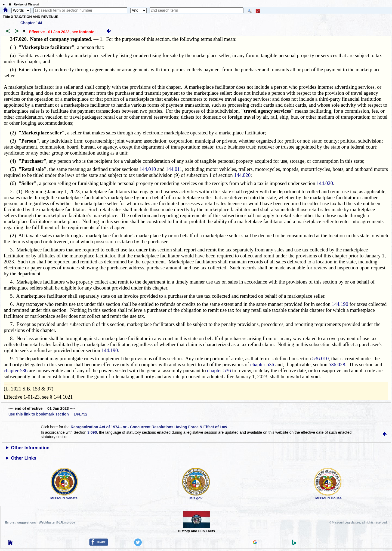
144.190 (340, 304)
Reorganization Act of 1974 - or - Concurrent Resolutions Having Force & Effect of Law (149, 427)
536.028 (337, 364)
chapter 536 (262, 364)
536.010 (321, 358)
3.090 (92, 432)
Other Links (24, 458)
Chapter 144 (31, 23)
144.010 (148, 169)
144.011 (174, 169)
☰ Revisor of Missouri (23, 4)
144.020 (242, 175)
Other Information (30, 448)
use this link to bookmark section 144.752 (48, 414)
